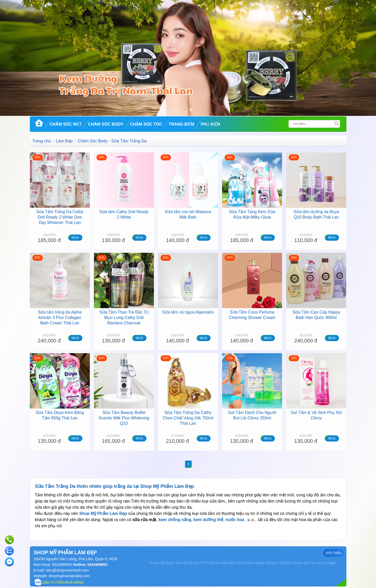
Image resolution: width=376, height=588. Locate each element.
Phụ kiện (210, 124)
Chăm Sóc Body (106, 124)
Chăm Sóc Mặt (66, 124)
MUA (75, 237)
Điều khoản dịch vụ (300, 563)
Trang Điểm (181, 124)
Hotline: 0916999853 (90, 565)
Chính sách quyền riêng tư (257, 563)
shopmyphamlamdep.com (69, 576)
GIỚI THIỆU (333, 553)
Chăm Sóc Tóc (146, 124)
